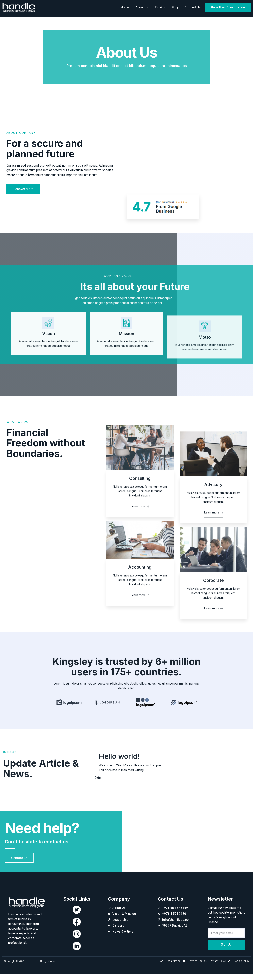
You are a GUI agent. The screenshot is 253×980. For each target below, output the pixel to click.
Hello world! (119, 763)
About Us (142, 8)
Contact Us (192, 8)
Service (160, 8)
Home (125, 8)
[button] (228, 8)
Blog (175, 8)
